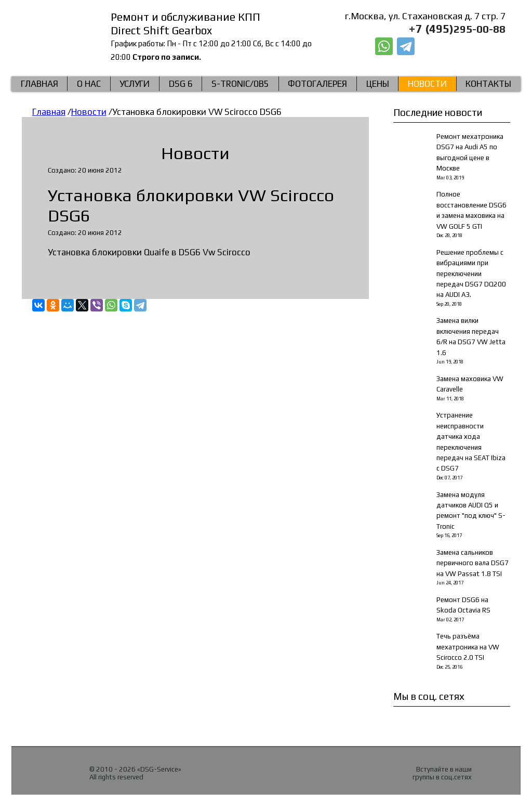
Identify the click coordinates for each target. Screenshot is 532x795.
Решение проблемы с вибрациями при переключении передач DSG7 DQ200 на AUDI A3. (471, 274)
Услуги (135, 84)
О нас (89, 84)
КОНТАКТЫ (488, 84)
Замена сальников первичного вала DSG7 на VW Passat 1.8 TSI (473, 563)
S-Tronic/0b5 (240, 84)
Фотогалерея (317, 84)
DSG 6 (181, 84)
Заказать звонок (463, 47)
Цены (378, 84)
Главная (39, 84)
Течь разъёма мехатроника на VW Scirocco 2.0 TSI (468, 647)
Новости (427, 84)
